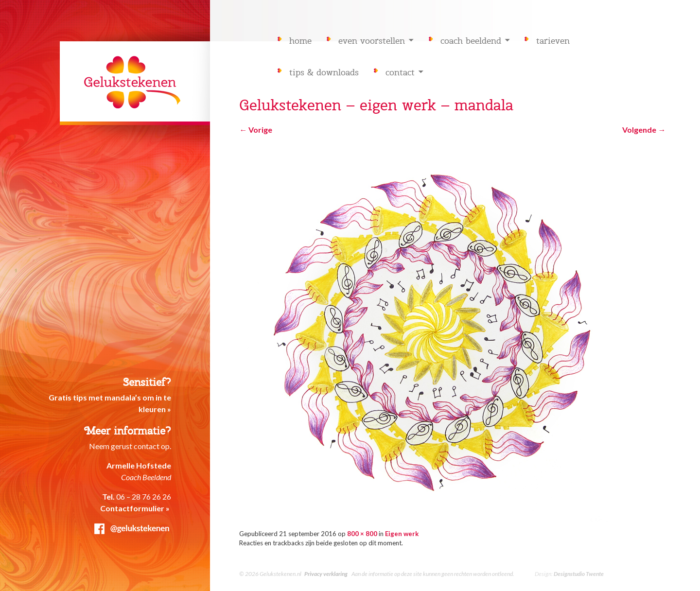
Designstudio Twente (579, 574)
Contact (400, 72)
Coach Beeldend (471, 41)
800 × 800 (362, 534)
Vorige (256, 130)
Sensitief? (147, 382)
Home (300, 41)
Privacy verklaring (326, 574)
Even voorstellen (372, 41)
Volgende (644, 130)
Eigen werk (402, 534)
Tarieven (553, 41)
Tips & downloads (324, 72)
